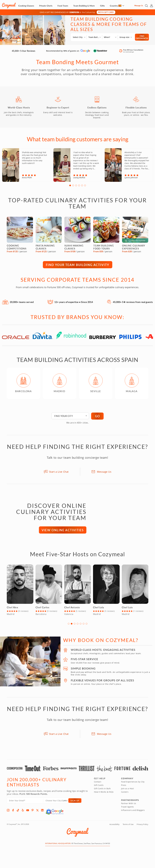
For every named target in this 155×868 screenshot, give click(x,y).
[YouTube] (28, 813)
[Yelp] (23, 813)
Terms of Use (128, 827)
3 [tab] (76, 188)
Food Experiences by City (133, 784)
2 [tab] (73, 188)
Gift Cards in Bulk (102, 791)
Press (124, 787)
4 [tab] (79, 188)
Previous (4, 387)
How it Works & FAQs (104, 794)
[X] (37, 813)
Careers (125, 794)
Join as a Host (127, 791)
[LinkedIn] (42, 813)
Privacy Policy (142, 827)
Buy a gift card (106, 12)
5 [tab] (82, 188)
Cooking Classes (26, 6)
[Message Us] (132, 6)
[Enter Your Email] (25, 803)
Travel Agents (127, 809)
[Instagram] (8, 813)
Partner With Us (129, 806)
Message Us (139, 6)
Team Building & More (84, 6)
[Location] (57, 803)
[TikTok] (18, 813)
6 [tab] (85, 188)
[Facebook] (13, 813)
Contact (98, 784)
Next (151, 387)
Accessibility (114, 827)
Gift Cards (99, 787)
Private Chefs (46, 6)
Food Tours (63, 6)
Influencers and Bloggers (133, 812)
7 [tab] (87, 626)
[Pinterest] (33, 813)
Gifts (102, 6)
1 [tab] (70, 188)
